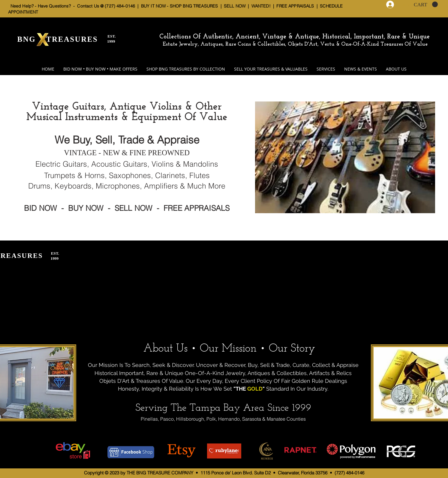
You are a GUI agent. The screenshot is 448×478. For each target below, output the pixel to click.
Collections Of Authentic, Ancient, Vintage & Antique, (241, 37)
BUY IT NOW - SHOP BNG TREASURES (179, 6)
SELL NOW (235, 6)
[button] (426, 5)
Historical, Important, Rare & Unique (376, 37)
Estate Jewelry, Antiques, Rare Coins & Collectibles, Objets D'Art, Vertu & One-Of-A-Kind (271, 44)
